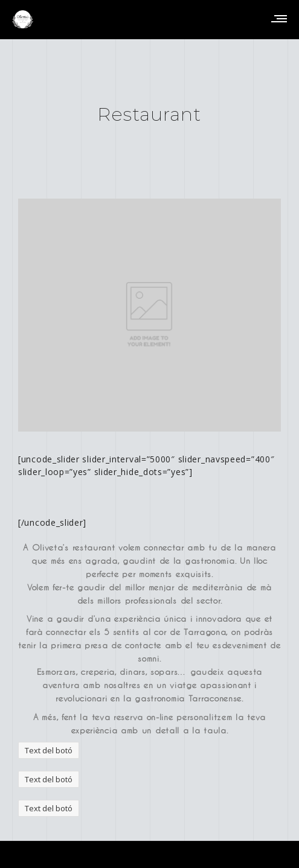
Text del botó (49, 750)
